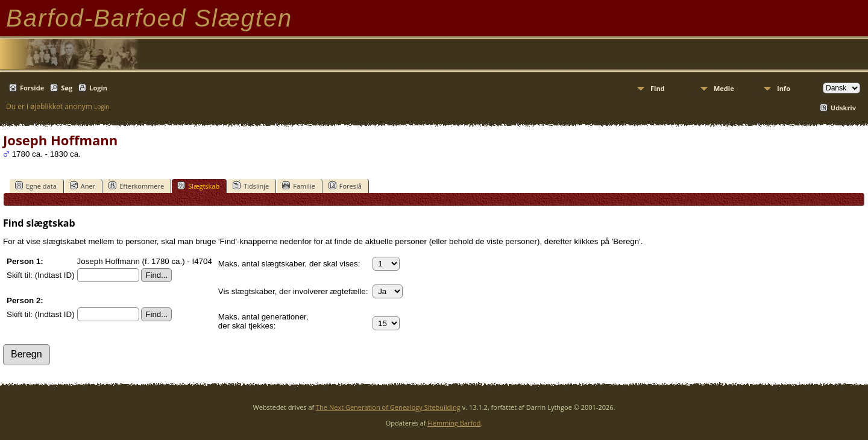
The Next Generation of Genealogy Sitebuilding (388, 407)
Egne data (36, 186)
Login (98, 88)
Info (784, 88)
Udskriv (843, 108)
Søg (67, 88)
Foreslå (345, 186)
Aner (83, 186)
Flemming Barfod (454, 423)
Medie (724, 88)
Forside (32, 88)
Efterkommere (136, 186)
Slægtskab (198, 186)
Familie (298, 186)
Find (658, 88)
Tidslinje (251, 186)
